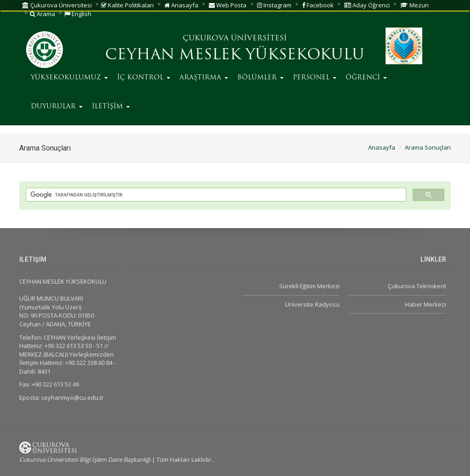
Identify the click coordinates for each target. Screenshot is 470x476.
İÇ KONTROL (144, 78)
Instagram (274, 5)
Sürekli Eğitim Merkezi (309, 286)
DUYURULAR (57, 107)
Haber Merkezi (425, 304)
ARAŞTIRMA (204, 78)
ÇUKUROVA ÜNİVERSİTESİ (235, 39)
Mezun (414, 5)
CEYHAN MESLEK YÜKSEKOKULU (235, 56)
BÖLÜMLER (260, 78)
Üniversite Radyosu (312, 304)
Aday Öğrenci (367, 5)
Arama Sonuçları (428, 147)
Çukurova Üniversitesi (57, 5)
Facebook (318, 5)
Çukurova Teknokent (417, 286)
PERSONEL (315, 78)
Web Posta (228, 5)
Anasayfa (181, 5)
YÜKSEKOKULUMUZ (69, 78)
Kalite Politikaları (127, 5)
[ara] (215, 195)
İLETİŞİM (111, 107)
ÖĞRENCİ (366, 78)
